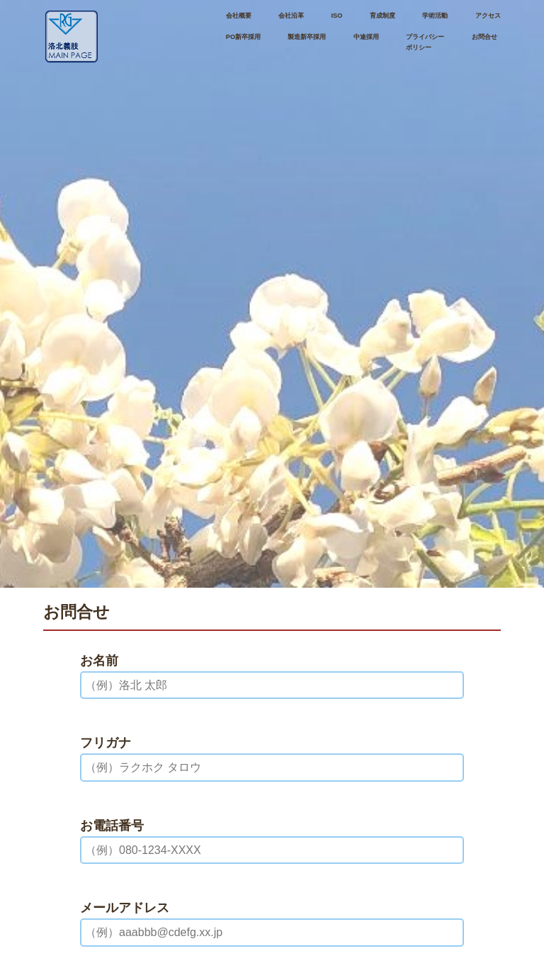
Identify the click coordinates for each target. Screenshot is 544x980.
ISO (337, 16)
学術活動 (435, 16)
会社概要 (239, 16)
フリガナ (106, 743)
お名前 (99, 661)
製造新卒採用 (307, 37)
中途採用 (366, 37)
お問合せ (484, 37)
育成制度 (382, 16)
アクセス (488, 16)
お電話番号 (112, 826)
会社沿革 (291, 16)
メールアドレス (125, 908)
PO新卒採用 (243, 37)
